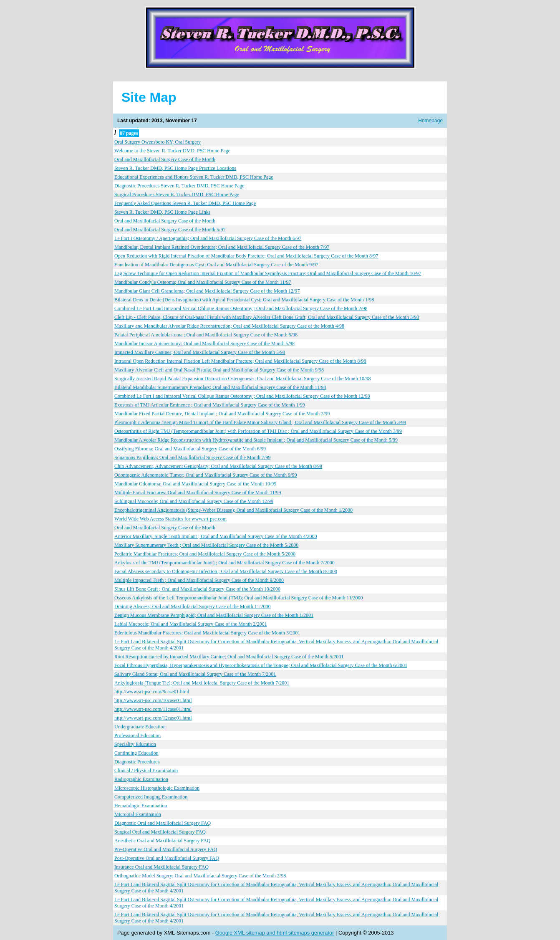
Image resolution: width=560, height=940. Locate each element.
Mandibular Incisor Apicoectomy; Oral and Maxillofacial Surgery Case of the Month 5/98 (204, 344)
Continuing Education (136, 753)
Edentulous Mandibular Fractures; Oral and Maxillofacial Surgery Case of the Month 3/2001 (207, 633)
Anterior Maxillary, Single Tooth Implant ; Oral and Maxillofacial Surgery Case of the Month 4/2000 (216, 536)
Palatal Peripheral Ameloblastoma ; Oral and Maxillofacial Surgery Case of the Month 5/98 (206, 335)
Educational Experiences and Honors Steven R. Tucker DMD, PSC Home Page (194, 177)
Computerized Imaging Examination (151, 797)
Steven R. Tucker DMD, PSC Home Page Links (162, 212)
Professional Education (137, 735)
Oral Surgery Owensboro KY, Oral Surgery (158, 142)
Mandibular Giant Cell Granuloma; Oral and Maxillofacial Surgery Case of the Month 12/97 (207, 291)
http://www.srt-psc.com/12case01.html (153, 718)
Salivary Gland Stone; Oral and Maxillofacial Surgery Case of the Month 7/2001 (195, 674)
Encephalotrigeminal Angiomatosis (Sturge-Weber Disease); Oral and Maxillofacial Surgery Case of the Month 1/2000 (233, 510)
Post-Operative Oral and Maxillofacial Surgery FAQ (167, 858)
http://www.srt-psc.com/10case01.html (153, 700)
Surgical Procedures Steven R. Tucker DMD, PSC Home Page (177, 195)
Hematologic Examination (141, 806)
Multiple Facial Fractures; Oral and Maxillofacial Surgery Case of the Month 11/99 (198, 493)
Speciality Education (135, 744)
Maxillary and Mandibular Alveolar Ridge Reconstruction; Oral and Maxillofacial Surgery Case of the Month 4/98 (229, 326)
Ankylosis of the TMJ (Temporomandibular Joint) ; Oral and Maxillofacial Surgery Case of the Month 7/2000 (225, 563)
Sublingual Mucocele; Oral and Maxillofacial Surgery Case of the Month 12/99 (194, 501)
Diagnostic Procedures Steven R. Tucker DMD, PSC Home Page (179, 186)
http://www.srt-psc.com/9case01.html (152, 692)
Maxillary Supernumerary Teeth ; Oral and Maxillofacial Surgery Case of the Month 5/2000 (206, 545)
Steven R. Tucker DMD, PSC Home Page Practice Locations (175, 168)
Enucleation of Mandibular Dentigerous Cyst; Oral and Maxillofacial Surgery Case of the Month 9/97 (216, 265)
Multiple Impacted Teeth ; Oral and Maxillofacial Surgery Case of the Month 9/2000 (199, 580)
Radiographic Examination (141, 779)
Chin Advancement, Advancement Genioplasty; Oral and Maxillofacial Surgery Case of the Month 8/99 (218, 466)
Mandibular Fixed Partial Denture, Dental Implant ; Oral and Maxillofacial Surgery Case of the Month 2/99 (222, 414)
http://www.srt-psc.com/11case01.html (153, 709)
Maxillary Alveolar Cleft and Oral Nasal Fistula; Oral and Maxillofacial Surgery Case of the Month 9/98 (219, 370)
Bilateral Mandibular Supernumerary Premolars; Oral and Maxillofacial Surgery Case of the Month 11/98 (220, 387)
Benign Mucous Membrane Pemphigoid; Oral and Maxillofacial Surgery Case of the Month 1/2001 (214, 615)
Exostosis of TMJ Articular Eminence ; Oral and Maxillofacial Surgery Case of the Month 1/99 (210, 405)
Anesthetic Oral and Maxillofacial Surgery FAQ (163, 841)
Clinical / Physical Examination (146, 771)
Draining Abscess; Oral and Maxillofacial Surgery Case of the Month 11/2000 (193, 606)
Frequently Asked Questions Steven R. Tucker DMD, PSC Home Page (185, 203)
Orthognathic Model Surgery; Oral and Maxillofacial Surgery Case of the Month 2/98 (200, 876)
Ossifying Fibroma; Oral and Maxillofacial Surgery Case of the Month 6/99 (190, 449)
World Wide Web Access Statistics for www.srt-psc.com (170, 519)
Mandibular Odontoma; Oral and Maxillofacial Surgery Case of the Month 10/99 (195, 484)
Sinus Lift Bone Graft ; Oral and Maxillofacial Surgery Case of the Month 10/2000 (197, 589)
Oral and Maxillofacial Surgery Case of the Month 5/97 (170, 230)
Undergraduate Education (140, 727)
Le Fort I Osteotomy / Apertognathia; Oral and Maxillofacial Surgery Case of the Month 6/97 (208, 238)
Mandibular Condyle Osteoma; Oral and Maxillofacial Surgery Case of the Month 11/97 (203, 282)
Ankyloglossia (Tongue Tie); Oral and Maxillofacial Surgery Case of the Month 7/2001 (202, 683)
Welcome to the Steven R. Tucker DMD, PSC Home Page (172, 151)
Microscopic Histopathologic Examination (157, 788)
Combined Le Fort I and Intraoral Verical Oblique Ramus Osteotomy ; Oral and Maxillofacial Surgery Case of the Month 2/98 (241, 308)
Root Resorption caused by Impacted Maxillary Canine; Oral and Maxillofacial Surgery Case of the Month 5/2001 (229, 657)
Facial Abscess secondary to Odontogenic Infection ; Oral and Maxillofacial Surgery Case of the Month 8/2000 (226, 571)
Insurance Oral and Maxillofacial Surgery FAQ (161, 867)
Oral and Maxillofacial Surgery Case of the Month (165, 159)
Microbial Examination (138, 814)
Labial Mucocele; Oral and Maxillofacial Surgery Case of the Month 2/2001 (191, 624)
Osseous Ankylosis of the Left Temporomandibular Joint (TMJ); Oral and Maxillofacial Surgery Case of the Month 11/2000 (239, 598)
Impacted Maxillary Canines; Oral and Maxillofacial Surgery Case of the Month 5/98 (200, 352)
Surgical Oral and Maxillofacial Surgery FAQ (160, 832)
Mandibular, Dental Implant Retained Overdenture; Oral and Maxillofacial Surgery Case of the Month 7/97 (222, 247)
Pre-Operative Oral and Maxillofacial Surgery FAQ (166, 849)
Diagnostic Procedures (137, 762)
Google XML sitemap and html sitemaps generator (275, 933)
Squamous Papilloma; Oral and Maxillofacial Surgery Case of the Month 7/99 (192, 457)
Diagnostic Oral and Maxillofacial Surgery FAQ (163, 823)
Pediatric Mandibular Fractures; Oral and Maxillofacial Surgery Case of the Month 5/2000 (205, 554)
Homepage (430, 121)
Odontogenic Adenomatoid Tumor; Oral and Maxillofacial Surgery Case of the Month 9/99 (206, 475)
